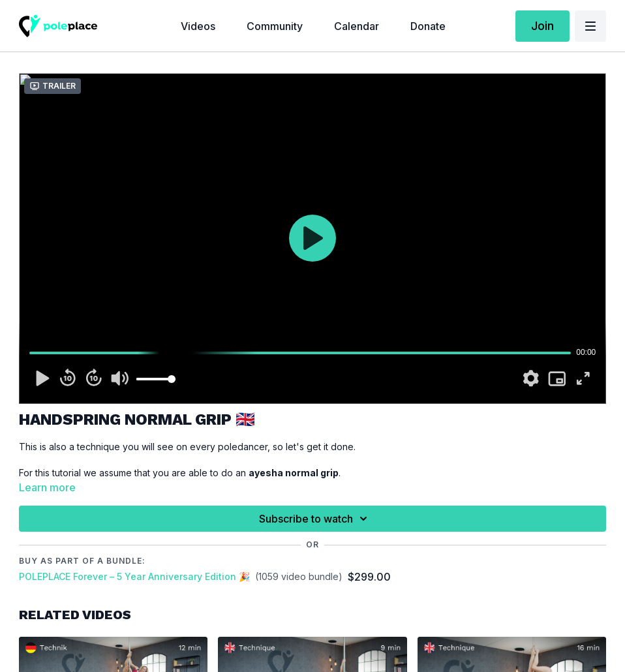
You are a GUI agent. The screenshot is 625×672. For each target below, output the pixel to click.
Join (542, 26)
